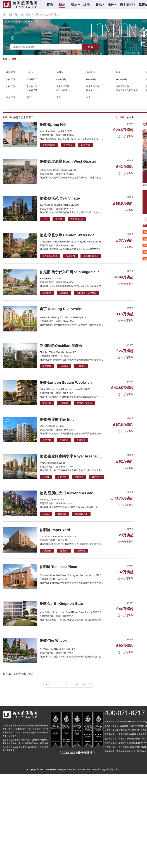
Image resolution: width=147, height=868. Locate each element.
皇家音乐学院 (93, 86)
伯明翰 (60, 72)
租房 (74, 4)
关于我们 (126, 4)
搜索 (91, 47)
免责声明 (106, 769)
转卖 (88, 97)
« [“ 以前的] (47, 685)
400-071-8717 (46, 14)
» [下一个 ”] (90, 685)
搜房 (62, 4)
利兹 (118, 72)
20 (83, 685)
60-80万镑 (91, 79)
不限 (13, 72)
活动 (86, 4)
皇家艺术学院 (63, 86)
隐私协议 (115, 769)
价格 (130, 117)
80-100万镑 (122, 79)
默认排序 (120, 117)
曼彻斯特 (91, 72)
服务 (111, 4)
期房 (59, 97)
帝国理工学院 (123, 86)
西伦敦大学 (92, 90)
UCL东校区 (62, 90)
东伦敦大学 (32, 86)
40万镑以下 (32, 79)
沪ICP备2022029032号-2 (89, 769)
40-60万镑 (61, 79)
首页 (50, 4)
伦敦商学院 (32, 90)
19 (76, 685)
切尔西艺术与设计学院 (127, 90)
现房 (29, 97)
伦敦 (30, 72)
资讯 (99, 4)
